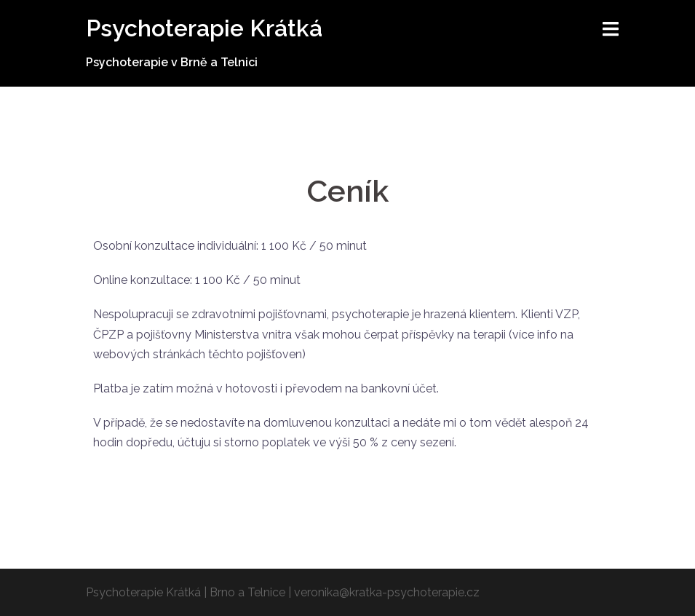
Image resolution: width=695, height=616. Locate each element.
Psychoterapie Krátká (204, 28)
